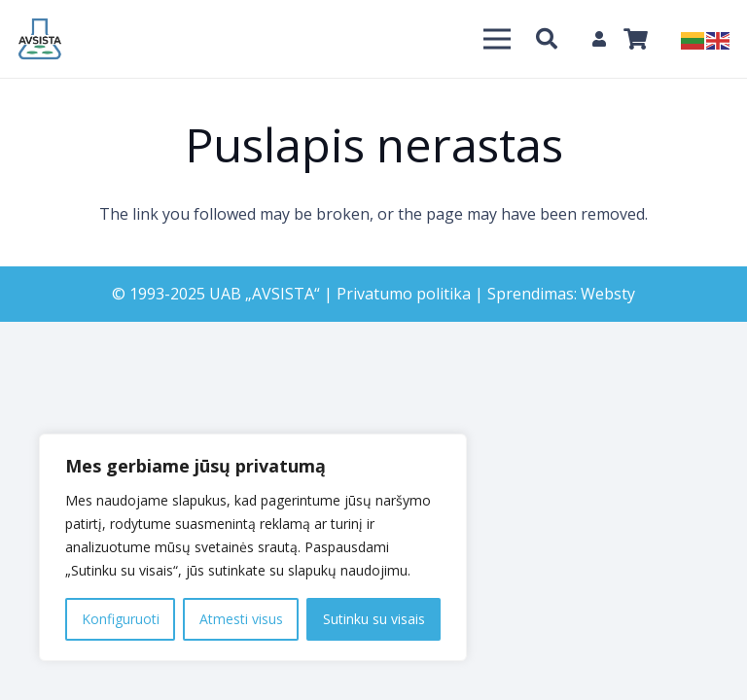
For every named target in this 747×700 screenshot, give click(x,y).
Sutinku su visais (374, 619)
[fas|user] (602, 39)
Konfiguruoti (121, 619)
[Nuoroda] (40, 39)
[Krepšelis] (635, 39)
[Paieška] (547, 39)
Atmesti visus (241, 619)
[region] (253, 547)
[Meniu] (497, 39)
